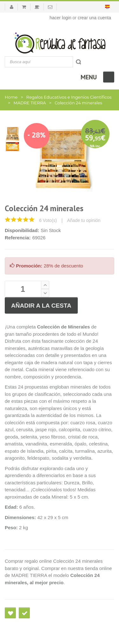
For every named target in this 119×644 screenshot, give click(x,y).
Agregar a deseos (10, 613)
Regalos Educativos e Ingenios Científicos (69, 97)
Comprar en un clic (24, 613)
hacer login (60, 18)
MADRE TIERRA (30, 103)
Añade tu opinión (84, 220)
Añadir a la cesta (41, 306)
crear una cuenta (94, 18)
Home (11, 97)
